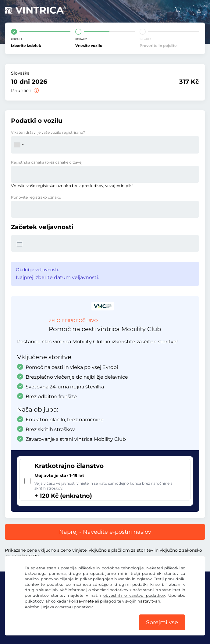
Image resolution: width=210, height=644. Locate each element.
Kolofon (32, 607)
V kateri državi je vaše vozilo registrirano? (48, 132)
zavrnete (85, 601)
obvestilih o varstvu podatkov (134, 595)
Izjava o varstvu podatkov (68, 607)
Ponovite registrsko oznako (36, 197)
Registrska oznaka (47, 162)
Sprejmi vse (162, 622)
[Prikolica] (36, 91)
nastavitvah (149, 601)
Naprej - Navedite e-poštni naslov (105, 532)
